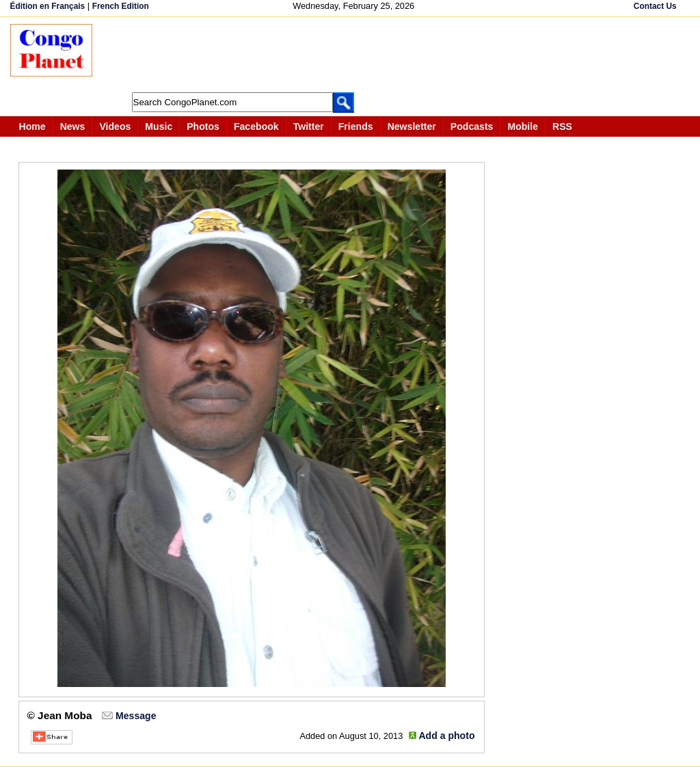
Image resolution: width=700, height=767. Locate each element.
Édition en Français (48, 6)
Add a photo (446, 736)
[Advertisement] (355, 55)
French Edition (121, 6)
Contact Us (655, 6)
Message (136, 716)
